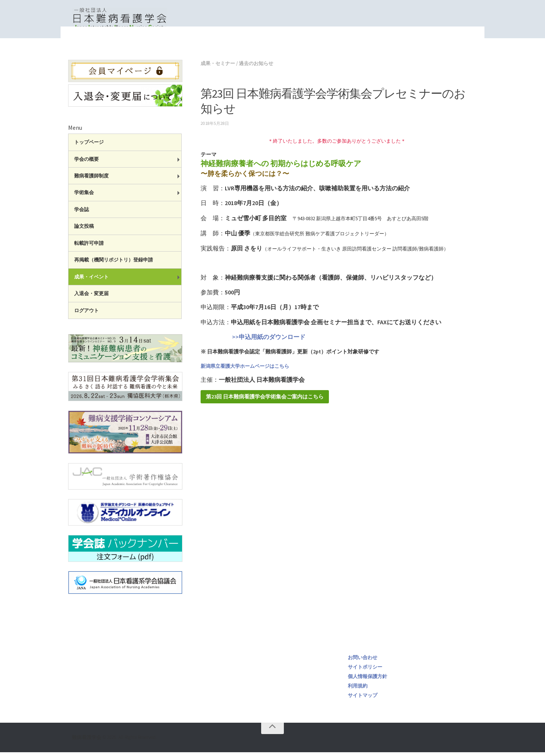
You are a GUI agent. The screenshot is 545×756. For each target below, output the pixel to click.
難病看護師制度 (91, 180)
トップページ (310, 46)
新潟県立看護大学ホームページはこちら (245, 370)
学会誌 (82, 213)
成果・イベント (91, 281)
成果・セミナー (351, 46)
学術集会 (84, 196)
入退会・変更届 (91, 297)
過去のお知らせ (256, 67)
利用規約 (358, 690)
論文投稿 (84, 230)
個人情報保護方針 (367, 680)
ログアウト (86, 314)
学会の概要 (86, 163)
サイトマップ (363, 699)
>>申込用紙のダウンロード (253, 341)
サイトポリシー (365, 671)
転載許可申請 (89, 247)
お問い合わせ (363, 661)
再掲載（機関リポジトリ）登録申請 (114, 264)
